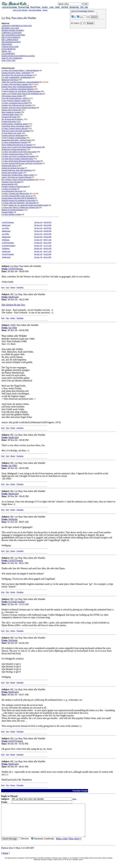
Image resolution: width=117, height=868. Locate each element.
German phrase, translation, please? (15, 124)
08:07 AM (47, 240)
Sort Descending (35, 10)
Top (7, 287)
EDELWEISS (7, 44)
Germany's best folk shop (11, 182)
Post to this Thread (20, 10)
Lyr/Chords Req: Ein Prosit (12, 191)
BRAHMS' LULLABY (10, 28)
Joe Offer (6, 228)
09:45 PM (47, 237)
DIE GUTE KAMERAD (11, 37)
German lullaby (7, 212)
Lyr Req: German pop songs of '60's (15, 154)
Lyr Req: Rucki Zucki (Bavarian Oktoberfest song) (21, 161)
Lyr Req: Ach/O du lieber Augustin (15, 84)
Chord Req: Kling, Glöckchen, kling (15, 126)
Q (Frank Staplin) (9, 246)
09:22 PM (47, 225)
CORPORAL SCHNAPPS (12, 33)
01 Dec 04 (38, 240)
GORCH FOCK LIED (10, 47)
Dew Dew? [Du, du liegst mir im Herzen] (17, 75)
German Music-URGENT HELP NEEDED (18, 198)
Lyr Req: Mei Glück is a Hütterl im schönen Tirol (20, 207)
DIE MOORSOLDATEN (11, 42)
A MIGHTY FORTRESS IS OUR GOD (17, 26)
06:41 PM (47, 257)
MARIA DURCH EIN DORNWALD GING (18, 56)
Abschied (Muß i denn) (10, 114)
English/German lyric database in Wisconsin (18, 200)
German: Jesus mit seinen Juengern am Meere (19, 107)
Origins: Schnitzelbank (17, 138)
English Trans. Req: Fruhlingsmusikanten (17, 87)
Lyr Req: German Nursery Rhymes (15, 128)
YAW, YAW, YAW (8, 60)
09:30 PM (47, 231)
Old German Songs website (12, 96)
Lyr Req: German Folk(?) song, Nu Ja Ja (17, 196)
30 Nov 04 (38, 222)
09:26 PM (47, 228)
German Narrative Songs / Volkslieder (16, 73)
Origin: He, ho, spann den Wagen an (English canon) (28, 205)
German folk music (9, 121)
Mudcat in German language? (13, 210)
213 (19, 121)
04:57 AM (47, 251)
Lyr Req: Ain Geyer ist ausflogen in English (18, 156)
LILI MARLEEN (8, 53)
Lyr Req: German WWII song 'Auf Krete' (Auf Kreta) (22, 163)
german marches (8, 184)
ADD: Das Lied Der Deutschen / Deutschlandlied (20, 82)
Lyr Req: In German (9, 189)
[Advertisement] (88, 48)
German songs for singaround (13, 135)
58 (43, 147)
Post (3, 287)
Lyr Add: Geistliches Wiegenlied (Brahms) (18, 89)
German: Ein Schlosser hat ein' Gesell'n (17, 105)
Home (45, 10)
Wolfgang (6, 240)
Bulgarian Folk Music (10, 80)
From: (5, 269)
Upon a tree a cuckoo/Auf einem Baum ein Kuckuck (21, 147)
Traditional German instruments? (14, 149)
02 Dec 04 (38, 246)
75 (19, 117)
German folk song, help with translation (17, 170)
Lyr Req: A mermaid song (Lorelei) (15, 103)
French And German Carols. (12, 173)
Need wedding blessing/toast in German (17, 145)
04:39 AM (47, 248)
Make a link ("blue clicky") (69, 845)
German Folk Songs (9, 117)
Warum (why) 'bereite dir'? (12, 110)
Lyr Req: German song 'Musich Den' (15, 193)
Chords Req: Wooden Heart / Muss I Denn (18, 175)
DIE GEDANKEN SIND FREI (13, 35)
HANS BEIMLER (9, 49)
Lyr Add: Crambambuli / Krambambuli (16, 77)
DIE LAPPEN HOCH (10, 40)
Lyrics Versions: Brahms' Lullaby (14, 101)
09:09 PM (47, 222)
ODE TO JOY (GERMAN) (12, 58)
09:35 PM (47, 234)
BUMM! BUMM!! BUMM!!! (13, 30)
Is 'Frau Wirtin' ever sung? (12, 133)
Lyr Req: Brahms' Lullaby (11, 214)
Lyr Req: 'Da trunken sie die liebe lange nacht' (19, 152)
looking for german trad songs (13, 168)
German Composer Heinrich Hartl (14, 186)
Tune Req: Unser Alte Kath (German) (16, 131)
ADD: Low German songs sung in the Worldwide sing (22, 94)
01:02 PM (47, 254)
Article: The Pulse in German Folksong (16, 177)
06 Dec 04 (38, 248)
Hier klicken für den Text (13, 305)
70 (36, 179)
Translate (20, 287)
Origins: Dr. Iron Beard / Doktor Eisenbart (25, 91)
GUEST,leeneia (8, 222)
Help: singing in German (11, 112)
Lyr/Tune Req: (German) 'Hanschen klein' (17, 159)
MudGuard (6, 225)
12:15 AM (47, 246)
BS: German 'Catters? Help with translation (18, 179)
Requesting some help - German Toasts (16, 140)
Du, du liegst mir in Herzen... (13, 119)
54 (30, 84)
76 (29, 101)
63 (16, 184)
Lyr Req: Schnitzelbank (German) (14, 142)
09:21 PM (47, 243)
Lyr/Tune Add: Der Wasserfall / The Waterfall (19, 203)
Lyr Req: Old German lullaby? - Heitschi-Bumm (20, 70)
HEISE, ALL (7, 51)
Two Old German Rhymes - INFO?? (15, 98)
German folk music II (10, 166)
